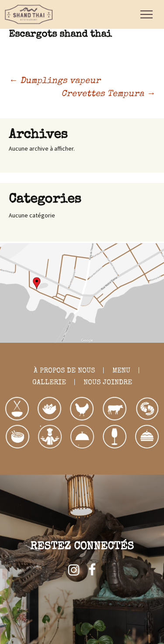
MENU (121, 371)
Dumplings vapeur (55, 81)
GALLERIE (49, 383)
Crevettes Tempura (108, 94)
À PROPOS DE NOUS (64, 371)
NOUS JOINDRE (108, 383)
